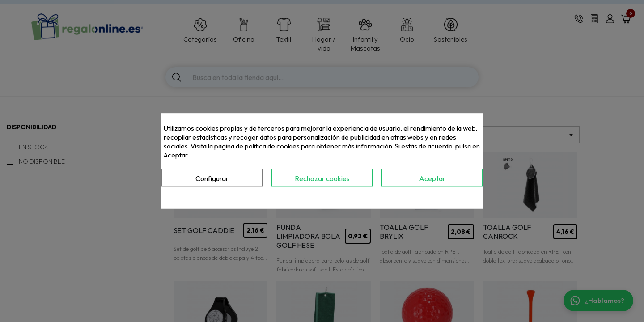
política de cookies (272, 146)
